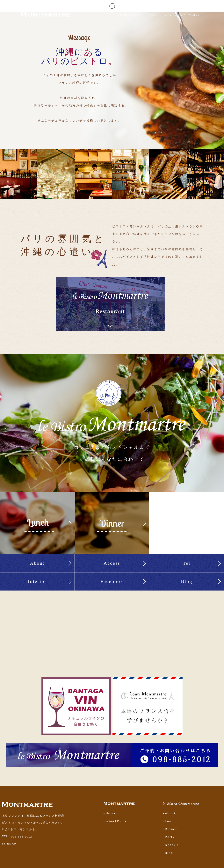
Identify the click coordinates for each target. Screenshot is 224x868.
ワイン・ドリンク (175, 15)
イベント (154, 15)
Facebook (112, 581)
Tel (187, 563)
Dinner (171, 829)
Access (112, 563)
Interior (37, 581)
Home (111, 813)
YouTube (195, 15)
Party (170, 837)
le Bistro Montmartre (133, 15)
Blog (187, 581)
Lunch (170, 821)
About (37, 563)
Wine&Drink (116, 821)
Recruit (172, 845)
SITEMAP (9, 844)
